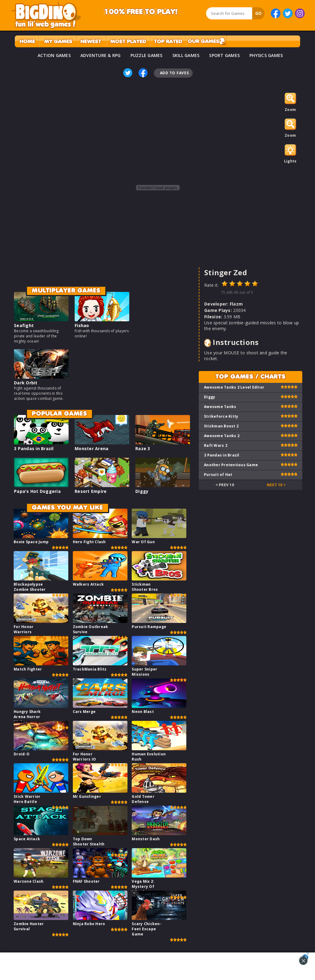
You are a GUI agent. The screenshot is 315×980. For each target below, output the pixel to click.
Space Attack (27, 839)
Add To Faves (174, 73)
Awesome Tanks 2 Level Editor (234, 387)
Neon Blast (143, 712)
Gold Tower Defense (143, 799)
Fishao (82, 325)
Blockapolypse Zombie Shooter (30, 587)
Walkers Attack (88, 584)
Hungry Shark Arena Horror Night (27, 717)
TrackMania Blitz (90, 669)
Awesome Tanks (220, 407)
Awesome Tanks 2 (222, 436)
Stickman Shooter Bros (145, 587)
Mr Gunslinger (87, 796)
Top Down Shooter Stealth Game (89, 844)
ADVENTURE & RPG (101, 55)
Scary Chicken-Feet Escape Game (147, 929)
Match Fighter (28, 669)
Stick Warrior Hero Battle (27, 799)
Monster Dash (146, 839)
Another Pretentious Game (231, 465)
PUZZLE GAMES (147, 55)
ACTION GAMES (54, 55)
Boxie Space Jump (31, 542)
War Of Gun (143, 542)
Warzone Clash (29, 881)
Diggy (142, 491)
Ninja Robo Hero (89, 924)
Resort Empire (91, 491)
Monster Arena (91, 448)
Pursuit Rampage (149, 627)
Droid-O (22, 754)
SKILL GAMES (186, 55)
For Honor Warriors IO (85, 757)
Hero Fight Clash (89, 542)
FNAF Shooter (86, 881)
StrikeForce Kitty (221, 416)
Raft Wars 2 (216, 445)
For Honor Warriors (24, 629)
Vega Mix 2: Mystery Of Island (143, 886)
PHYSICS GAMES (266, 55)
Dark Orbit (26, 383)
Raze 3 (143, 448)
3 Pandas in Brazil (34, 448)
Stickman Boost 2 (221, 426)
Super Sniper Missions (144, 672)
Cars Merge (84, 712)
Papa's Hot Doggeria (37, 491)
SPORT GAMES (224, 55)
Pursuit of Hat (218, 475)
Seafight (24, 325)
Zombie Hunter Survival (29, 926)
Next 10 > (276, 485)
